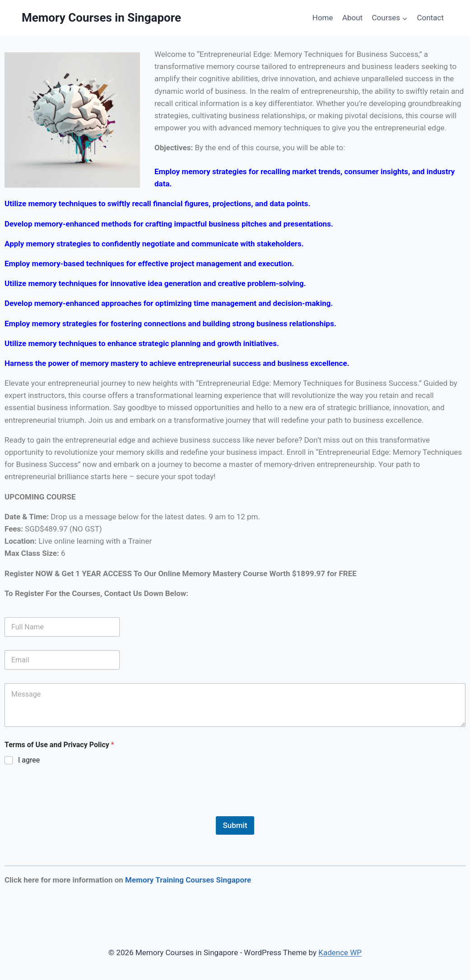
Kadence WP (340, 952)
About (352, 18)
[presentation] (73, 810)
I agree (29, 760)
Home (323, 18)
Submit (235, 825)
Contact (430, 18)
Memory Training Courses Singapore (188, 880)
